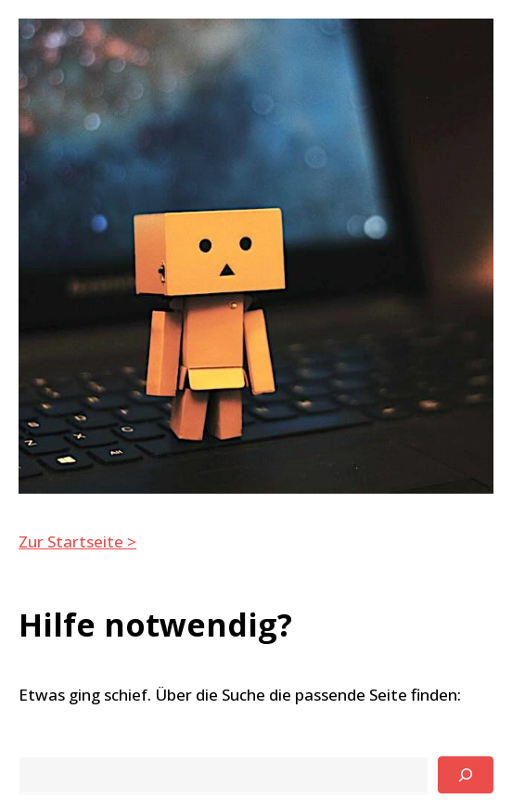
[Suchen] (466, 775)
